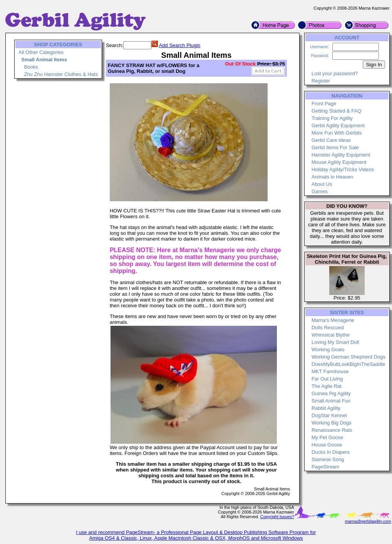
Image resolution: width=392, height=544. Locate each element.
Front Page (324, 104)
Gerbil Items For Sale (335, 147)
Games (320, 191)
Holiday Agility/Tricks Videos (343, 169)
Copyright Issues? (277, 517)
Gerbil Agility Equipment (338, 125)
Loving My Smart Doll (335, 342)
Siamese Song (328, 459)
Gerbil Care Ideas (331, 140)
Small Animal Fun (331, 401)
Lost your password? (335, 73)
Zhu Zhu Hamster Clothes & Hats (61, 74)
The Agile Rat (327, 386)
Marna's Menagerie (333, 320)
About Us (322, 184)
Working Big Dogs (332, 423)
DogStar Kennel (329, 415)
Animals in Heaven (332, 177)
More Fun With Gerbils (337, 133)
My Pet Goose (327, 437)
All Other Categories (41, 52)
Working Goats (328, 349)
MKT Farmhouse (330, 371)
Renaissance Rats (332, 430)
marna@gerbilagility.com (368, 521)
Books (31, 67)
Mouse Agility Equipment (339, 162)
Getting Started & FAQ (336, 111)
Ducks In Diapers (331, 452)
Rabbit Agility (326, 408)
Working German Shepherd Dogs (348, 357)
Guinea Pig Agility (331, 393)
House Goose (327, 445)
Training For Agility (332, 118)
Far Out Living (327, 379)
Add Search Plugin (180, 45)
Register (321, 81)
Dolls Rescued (328, 328)
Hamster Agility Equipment (341, 155)
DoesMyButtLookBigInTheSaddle (348, 364)
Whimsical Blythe (331, 335)
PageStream (325, 467)
